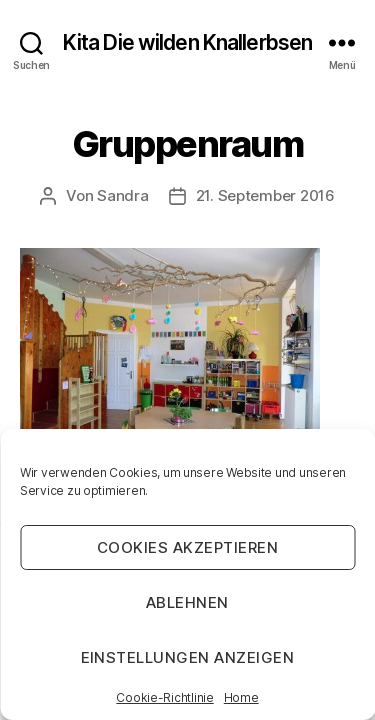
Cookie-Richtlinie (164, 697)
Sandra (122, 195)
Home (241, 697)
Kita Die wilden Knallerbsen (187, 42)
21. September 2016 (265, 195)
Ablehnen (187, 602)
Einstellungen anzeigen (188, 657)
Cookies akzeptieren (188, 547)
